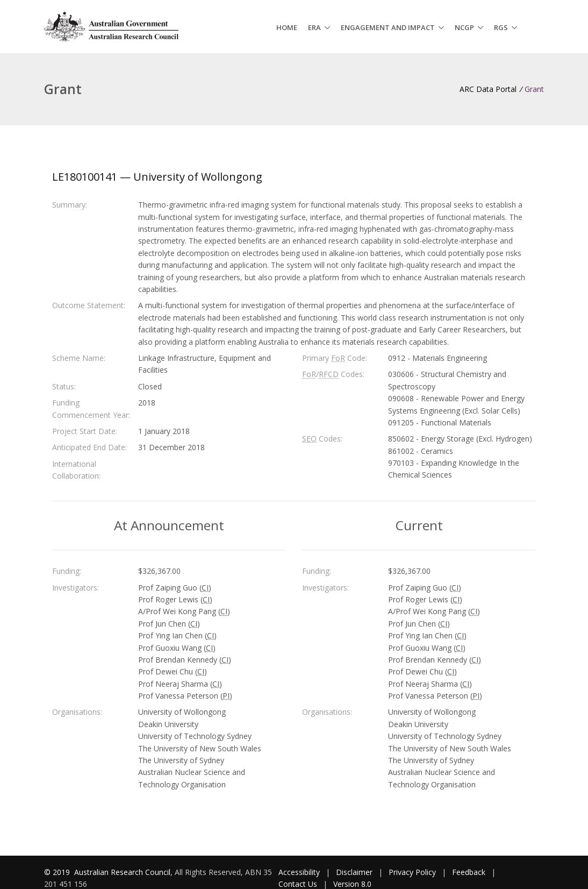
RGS (501, 27)
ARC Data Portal (488, 89)
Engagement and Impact (388, 27)
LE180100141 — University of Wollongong (157, 177)
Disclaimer (354, 872)
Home (287, 27)
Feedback (469, 872)
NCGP (464, 27)
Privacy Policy (412, 872)
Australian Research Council (122, 872)
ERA (314, 27)
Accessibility (299, 872)
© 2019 (58, 872)
